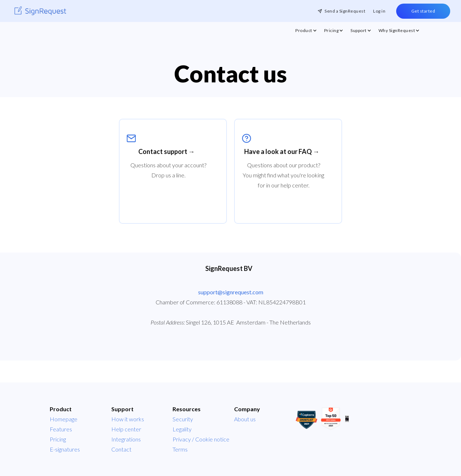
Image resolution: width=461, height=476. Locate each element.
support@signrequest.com (231, 292)
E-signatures (65, 449)
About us (245, 419)
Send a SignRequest (345, 11)
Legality (182, 429)
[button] (306, 32)
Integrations (126, 439)
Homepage (64, 419)
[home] (40, 11)
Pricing (58, 439)
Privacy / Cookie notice (201, 439)
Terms (180, 449)
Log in (379, 11)
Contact (121, 449)
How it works (128, 419)
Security (183, 419)
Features (61, 429)
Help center (126, 429)
